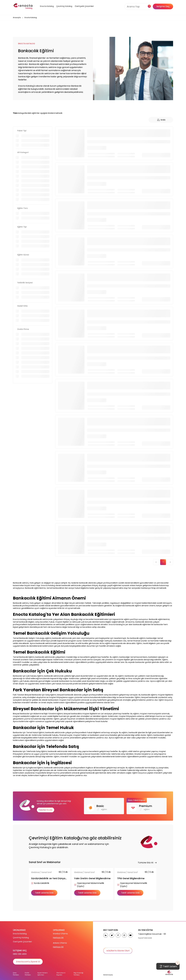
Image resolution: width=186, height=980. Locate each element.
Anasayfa (17, 18)
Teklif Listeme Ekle (44, 893)
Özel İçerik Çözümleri (84, 6)
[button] (44, 9)
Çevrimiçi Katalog (21, 938)
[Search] (137, 7)
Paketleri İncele (46, 810)
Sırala (161, 120)
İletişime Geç (163, 6)
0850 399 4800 (20, 954)
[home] (23, 6)
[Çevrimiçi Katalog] (64, 9)
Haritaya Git (58, 938)
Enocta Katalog (20, 934)
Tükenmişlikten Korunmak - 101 (152, 934)
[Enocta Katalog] (44, 9)
